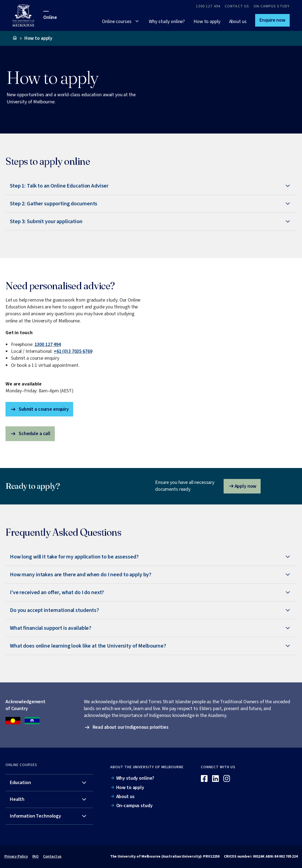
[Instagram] (227, 779)
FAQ (36, 856)
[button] (272, 20)
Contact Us (237, 6)
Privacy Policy (16, 856)
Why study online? (167, 22)
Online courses (117, 22)
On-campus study (272, 6)
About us (238, 22)
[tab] (151, 186)
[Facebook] (204, 779)
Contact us (52, 856)
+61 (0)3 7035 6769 (73, 351)
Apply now (242, 486)
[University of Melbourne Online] (28, 15)
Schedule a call (30, 434)
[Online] (275, 769)
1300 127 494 (48, 344)
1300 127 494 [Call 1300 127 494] (208, 6)
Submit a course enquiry (39, 409)
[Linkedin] (216, 779)
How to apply (207, 22)
